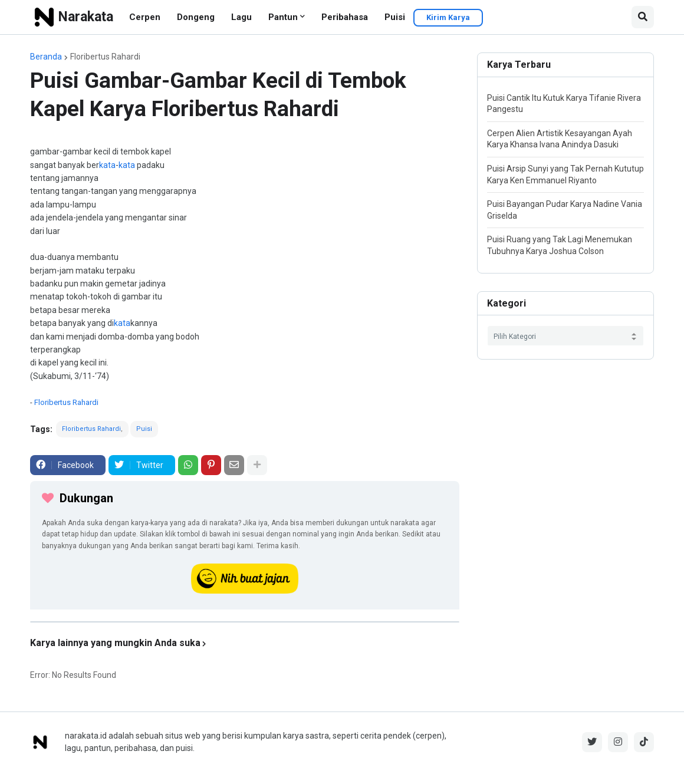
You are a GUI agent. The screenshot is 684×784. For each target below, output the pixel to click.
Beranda (46, 57)
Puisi (395, 17)
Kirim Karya (448, 17)
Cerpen (145, 17)
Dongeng (196, 17)
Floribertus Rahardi (105, 57)
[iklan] (245, 622)
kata (107, 165)
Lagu (241, 17)
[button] (643, 17)
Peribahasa (345, 17)
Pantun (283, 17)
